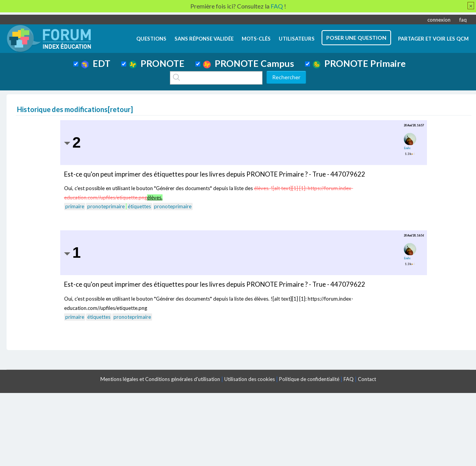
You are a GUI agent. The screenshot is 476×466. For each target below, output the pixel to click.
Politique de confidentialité (309, 379)
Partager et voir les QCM (433, 39)
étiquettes (139, 206)
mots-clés (256, 39)
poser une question (356, 38)
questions (151, 39)
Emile (407, 148)
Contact (367, 379)
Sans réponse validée (204, 39)
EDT (96, 63)
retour (120, 109)
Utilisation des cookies (250, 379)
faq (463, 20)
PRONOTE (157, 63)
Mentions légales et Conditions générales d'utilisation (160, 379)
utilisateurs (297, 39)
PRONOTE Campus (249, 63)
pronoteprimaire (106, 206)
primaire (75, 206)
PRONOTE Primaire (359, 63)
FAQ (349, 379)
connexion (439, 20)
